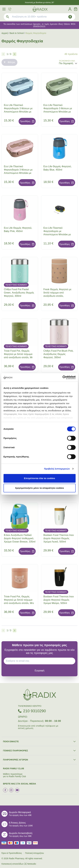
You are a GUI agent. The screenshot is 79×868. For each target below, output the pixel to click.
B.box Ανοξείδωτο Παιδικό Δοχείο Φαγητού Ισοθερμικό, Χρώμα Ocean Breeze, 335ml (20, 538)
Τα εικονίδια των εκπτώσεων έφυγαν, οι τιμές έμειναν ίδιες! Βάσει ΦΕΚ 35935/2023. (39, 25)
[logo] (40, 9)
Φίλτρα (9, 62)
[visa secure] (30, 843)
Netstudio (30, 864)
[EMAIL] (41, 661)
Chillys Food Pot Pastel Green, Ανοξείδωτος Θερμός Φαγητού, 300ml (19, 293)
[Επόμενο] (15, 54)
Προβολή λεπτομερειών (57, 469)
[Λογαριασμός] (70, 9)
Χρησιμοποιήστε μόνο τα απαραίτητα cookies (40, 488)
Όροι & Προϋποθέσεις (12, 853)
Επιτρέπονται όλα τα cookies (39, 478)
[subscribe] (39, 671)
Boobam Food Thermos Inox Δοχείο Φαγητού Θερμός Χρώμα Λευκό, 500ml (59, 538)
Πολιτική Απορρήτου (34, 853)
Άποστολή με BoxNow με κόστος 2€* (39, 3)
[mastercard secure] (36, 843)
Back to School (17, 33)
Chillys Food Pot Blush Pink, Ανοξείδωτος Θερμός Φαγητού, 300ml (59, 354)
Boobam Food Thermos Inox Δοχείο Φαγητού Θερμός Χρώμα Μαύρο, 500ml (59, 600)
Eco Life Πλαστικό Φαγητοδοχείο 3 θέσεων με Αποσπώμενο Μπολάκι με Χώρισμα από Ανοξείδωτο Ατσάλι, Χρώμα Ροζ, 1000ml (19, 173)
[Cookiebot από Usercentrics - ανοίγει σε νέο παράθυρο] (62, 377)
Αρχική (5, 33)
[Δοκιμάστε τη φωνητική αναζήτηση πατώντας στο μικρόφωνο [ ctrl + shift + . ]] (70, 17)
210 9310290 (34, 711)
